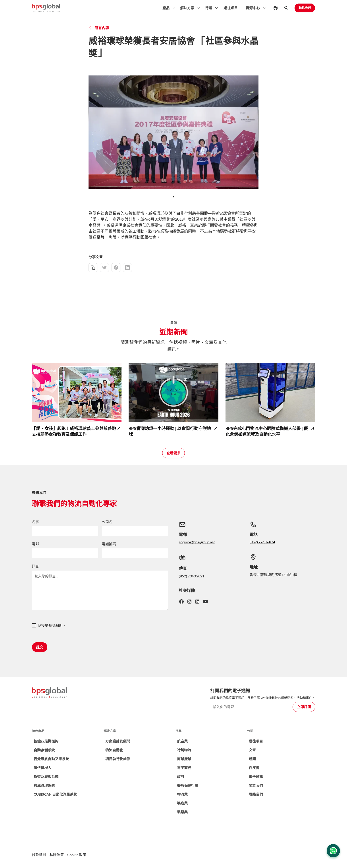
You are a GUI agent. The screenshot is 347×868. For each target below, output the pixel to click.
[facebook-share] (116, 268)
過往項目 (231, 8)
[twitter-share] (104, 268)
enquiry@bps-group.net (197, 542)
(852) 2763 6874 (262, 542)
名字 (35, 522)
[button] (168, 8)
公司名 (107, 522)
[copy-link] (93, 268)
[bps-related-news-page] (77, 392)
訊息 (35, 566)
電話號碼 (109, 544)
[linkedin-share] (127, 268)
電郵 (35, 544)
